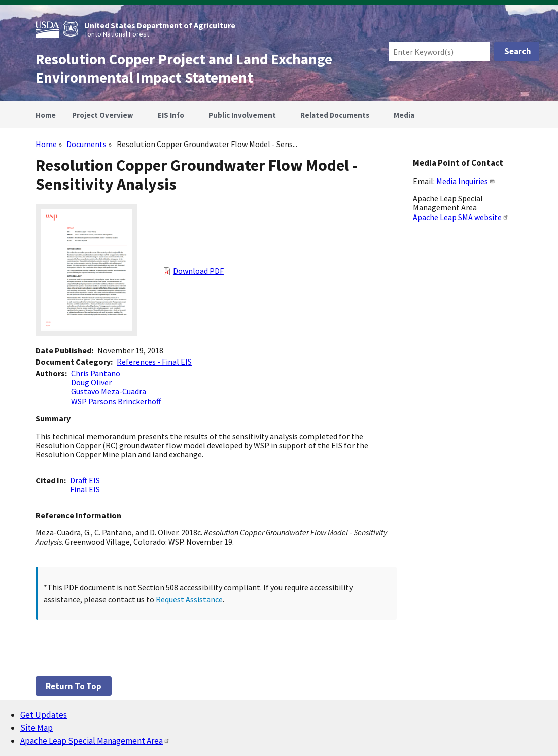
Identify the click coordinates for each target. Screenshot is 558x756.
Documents (86, 144)
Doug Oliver (91, 382)
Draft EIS (85, 480)
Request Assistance (189, 599)
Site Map (37, 728)
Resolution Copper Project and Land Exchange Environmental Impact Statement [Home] (184, 68)
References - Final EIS (154, 362)
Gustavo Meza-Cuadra (109, 391)
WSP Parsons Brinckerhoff (116, 401)
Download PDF (198, 271)
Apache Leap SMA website (461, 217)
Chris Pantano (96, 373)
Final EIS (85, 489)
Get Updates (44, 715)
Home (46, 144)
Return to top (74, 686)
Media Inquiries (466, 181)
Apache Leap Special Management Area (95, 741)
